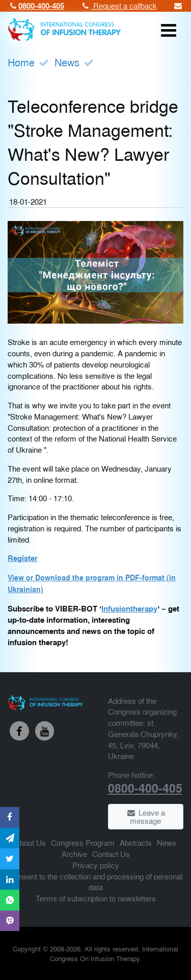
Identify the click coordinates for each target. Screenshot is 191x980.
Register (23, 558)
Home (21, 62)
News (67, 62)
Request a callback (119, 5)
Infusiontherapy (129, 608)
